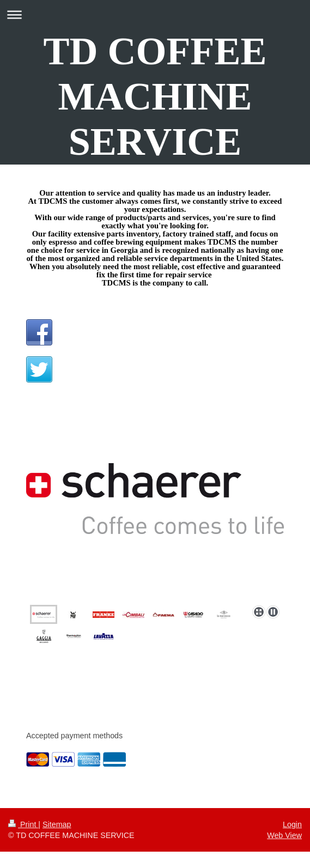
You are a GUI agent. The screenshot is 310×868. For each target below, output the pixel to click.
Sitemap (57, 824)
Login (292, 824)
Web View (284, 835)
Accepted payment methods (74, 736)
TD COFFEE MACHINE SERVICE (155, 96)
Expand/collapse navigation (155, 14)
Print (23, 824)
